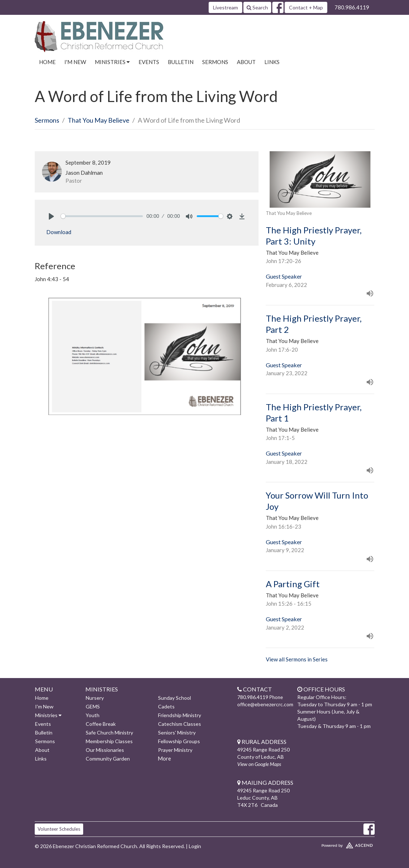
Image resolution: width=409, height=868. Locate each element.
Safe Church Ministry (109, 732)
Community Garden (108, 759)
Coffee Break (101, 724)
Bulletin (181, 62)
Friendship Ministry (180, 715)
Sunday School (174, 698)
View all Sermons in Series (297, 659)
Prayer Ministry (175, 750)
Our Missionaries (105, 750)
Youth (93, 715)
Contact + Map (306, 7)
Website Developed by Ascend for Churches (335, 844)
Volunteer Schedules (59, 829)
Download (59, 232)
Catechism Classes (180, 724)
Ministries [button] (112, 62)
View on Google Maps (259, 764)
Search (257, 7)
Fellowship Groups (179, 741)
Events (149, 62)
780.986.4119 (352, 7)
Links (272, 62)
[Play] (51, 216)
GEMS (93, 706)
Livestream (225, 7)
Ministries (48, 715)
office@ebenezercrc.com (265, 704)
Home (47, 62)
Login (195, 846)
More (164, 758)
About (246, 62)
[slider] (102, 216)
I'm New (75, 62)
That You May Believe (99, 120)
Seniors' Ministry (177, 732)
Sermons (215, 62)
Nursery (95, 698)
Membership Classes (109, 741)
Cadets (166, 706)
